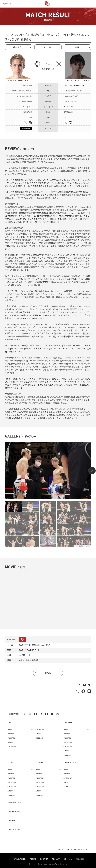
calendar (40, 729)
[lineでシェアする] (89, 691)
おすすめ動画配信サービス (80, 850)
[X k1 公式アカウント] (24, 714)
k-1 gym (12, 820)
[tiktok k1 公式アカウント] (41, 714)
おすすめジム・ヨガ (63, 850)
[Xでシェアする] (77, 691)
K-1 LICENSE (14, 829)
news (10, 729)
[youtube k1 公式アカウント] (52, 714)
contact (44, 859)
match (11, 734)
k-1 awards (14, 811)
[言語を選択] (7, 4)
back (48, 673)
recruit (56, 859)
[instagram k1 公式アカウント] (30, 714)
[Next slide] (92, 471)
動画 (77, 47)
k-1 (15, 802)
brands (11, 742)
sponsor (12, 747)
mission (80, 859)
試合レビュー (19, 47)
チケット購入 (26, 129)
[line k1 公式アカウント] (46, 714)
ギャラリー (48, 47)
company (68, 859)
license (39, 738)
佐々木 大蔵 (24, 660)
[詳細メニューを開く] (92, 4)
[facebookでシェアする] (83, 691)
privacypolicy (19, 859)
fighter (11, 738)
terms (33, 859)
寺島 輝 (35, 660)
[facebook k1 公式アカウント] (35, 714)
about (38, 734)
